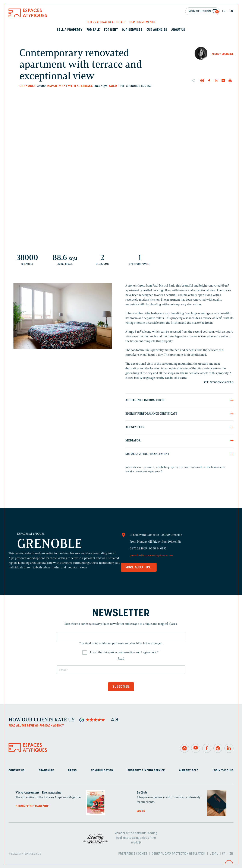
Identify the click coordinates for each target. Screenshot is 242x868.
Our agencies (157, 30)
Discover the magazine (32, 806)
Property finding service (146, 771)
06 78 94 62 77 (158, 548)
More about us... (139, 568)
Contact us (17, 771)
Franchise (46, 771)
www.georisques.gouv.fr (149, 471)
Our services (132, 30)
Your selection (204, 12)
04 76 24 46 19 (138, 548)
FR (224, 11)
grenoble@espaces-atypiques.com (151, 555)
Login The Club (223, 771)
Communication (102, 771)
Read (121, 659)
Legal (214, 854)
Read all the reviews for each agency (36, 726)
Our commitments (142, 22)
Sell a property (70, 30)
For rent (111, 30)
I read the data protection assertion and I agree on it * (125, 652)
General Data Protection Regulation (179, 854)
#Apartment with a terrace (70, 86)
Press (72, 771)
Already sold (189, 771)
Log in (141, 811)
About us (178, 30)
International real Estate (106, 22)
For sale (93, 30)
